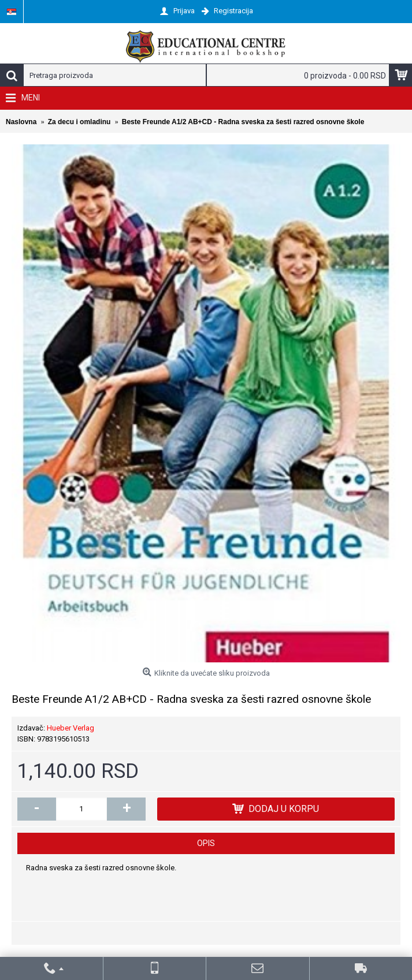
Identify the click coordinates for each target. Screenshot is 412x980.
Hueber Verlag (70, 728)
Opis (206, 843)
